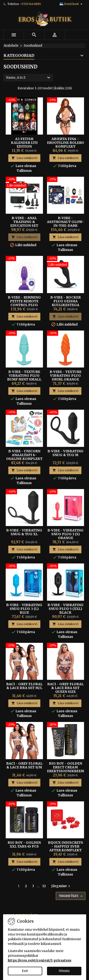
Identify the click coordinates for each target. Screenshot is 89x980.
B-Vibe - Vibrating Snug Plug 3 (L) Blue (24, 609)
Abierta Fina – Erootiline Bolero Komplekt (66, 143)
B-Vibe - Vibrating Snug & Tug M (66, 453)
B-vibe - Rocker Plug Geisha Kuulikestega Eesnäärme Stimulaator (66, 305)
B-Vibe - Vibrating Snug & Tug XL (24, 532)
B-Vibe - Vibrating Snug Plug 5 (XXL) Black (66, 609)
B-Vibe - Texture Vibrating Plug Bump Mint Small (24, 376)
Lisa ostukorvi (24, 158)
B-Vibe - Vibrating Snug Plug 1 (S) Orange (66, 534)
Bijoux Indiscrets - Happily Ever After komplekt (66, 846)
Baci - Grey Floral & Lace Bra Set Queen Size (65, 688)
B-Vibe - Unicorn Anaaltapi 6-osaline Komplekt (24, 455)
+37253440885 (30, 4)
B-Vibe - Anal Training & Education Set (24, 222)
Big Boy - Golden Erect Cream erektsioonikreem (66, 767)
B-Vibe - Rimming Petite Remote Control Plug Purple (24, 303)
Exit (25, 971)
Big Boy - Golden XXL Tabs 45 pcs (24, 844)
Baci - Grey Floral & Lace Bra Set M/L (24, 686)
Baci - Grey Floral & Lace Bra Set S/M (24, 765)
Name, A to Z (29, 78)
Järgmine (61, 886)
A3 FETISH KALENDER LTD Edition (24, 143)
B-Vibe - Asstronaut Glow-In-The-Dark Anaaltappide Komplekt (66, 226)
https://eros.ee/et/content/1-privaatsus (40, 960)
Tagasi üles (71, 896)
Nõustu (64, 971)
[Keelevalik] (72, 4)
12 (44, 886)
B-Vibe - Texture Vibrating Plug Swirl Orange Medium (66, 377)
